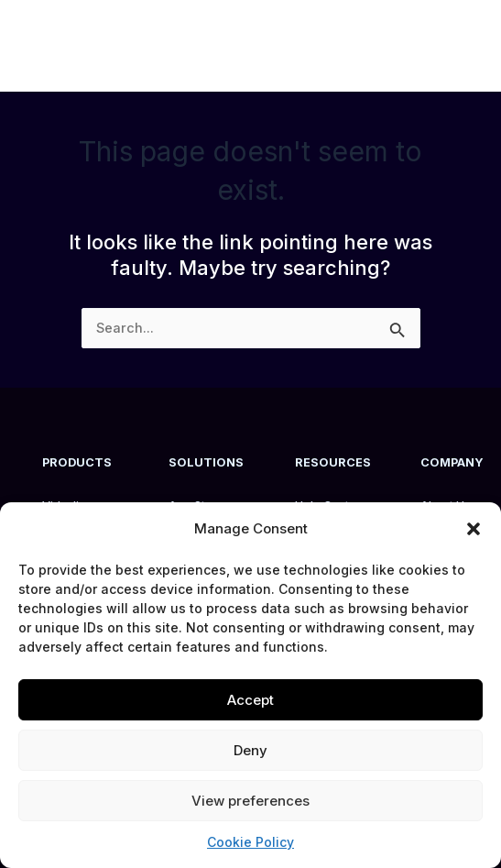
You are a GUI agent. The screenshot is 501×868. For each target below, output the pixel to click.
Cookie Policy (250, 842)
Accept (250, 700)
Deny (250, 750)
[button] (474, 529)
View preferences (250, 801)
